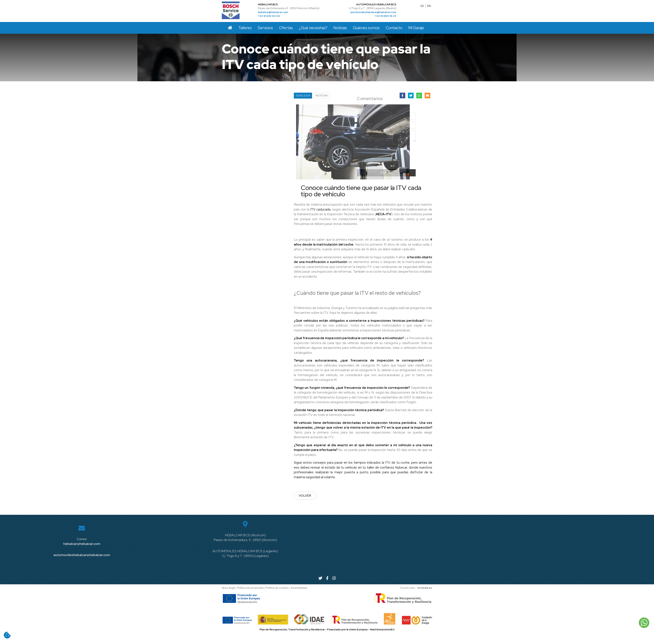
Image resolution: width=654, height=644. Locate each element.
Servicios (265, 28)
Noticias (340, 28)
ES (422, 6)
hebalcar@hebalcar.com (273, 12)
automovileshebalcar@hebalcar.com (373, 12)
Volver (305, 496)
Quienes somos (366, 28)
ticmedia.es (425, 588)
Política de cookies (277, 588)
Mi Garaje (416, 28)
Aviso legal (228, 588)
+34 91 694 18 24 (385, 16)
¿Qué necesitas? (313, 28)
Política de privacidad (250, 588)
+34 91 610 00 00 (269, 16)
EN (429, 6)
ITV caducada (320, 209)
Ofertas (286, 28)
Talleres (245, 28)
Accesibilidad (299, 588)
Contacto (394, 28)
